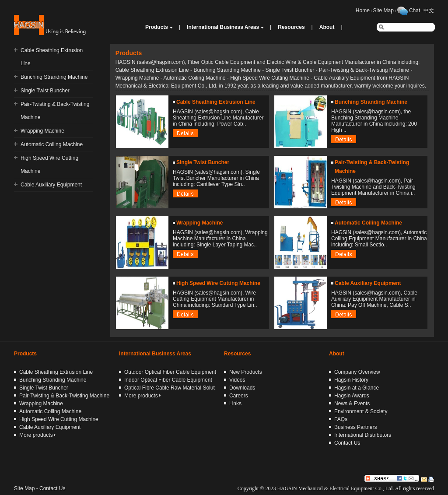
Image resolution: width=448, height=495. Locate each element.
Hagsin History (351, 380)
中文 (429, 11)
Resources (291, 27)
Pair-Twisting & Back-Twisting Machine (64, 396)
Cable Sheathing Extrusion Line (216, 102)
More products (37, 435)
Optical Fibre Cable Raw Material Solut (170, 388)
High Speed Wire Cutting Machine (218, 283)
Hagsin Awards (352, 396)
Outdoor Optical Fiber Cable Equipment (170, 372)
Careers (239, 396)
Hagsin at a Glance (357, 388)
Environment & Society (361, 411)
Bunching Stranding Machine (54, 77)
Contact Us (347, 443)
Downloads (242, 388)
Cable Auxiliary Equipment (51, 185)
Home (363, 11)
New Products (246, 372)
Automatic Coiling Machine (52, 144)
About (327, 27)
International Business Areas (223, 27)
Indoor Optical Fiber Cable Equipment (168, 380)
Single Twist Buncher (45, 91)
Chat (415, 11)
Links (235, 404)
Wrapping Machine (42, 131)
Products (157, 27)
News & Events (352, 404)
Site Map (383, 11)
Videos (237, 380)
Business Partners (355, 427)
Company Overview (357, 372)
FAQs (341, 419)
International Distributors (363, 435)
